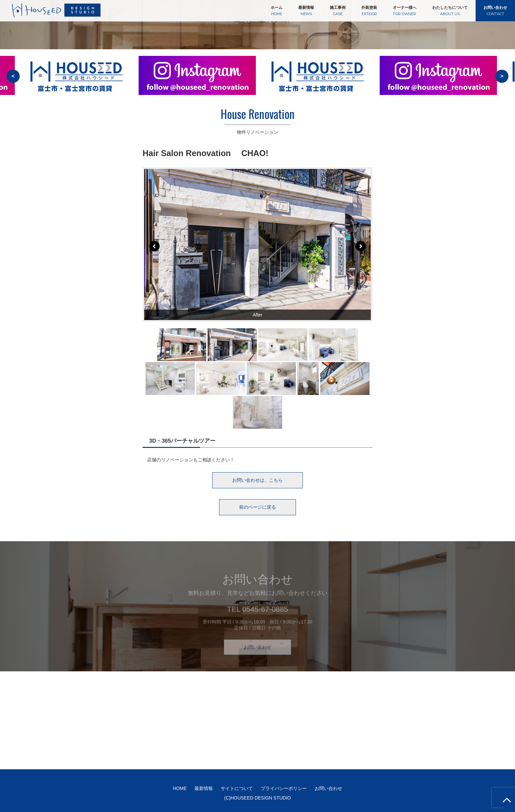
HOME (180, 788)
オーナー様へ (405, 11)
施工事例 (338, 11)
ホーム (277, 11)
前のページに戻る (257, 507)
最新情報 (306, 11)
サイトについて (237, 788)
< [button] (13, 76)
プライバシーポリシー (284, 788)
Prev (154, 246)
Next (361, 246)
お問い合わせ (495, 11)
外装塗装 (369, 11)
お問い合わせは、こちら (257, 480)
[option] (197, 80)
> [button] (502, 76)
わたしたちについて (450, 11)
